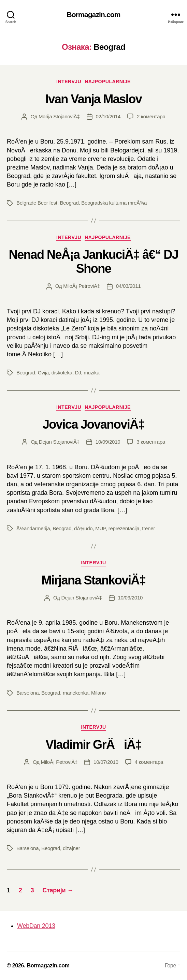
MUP (100, 528)
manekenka (76, 693)
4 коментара (149, 762)
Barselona (27, 693)
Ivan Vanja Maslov (94, 99)
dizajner (71, 848)
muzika (91, 373)
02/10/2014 (108, 116)
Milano (98, 693)
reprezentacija (124, 528)
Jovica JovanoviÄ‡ (94, 424)
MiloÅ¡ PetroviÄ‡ (82, 286)
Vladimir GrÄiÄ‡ (93, 745)
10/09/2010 (108, 442)
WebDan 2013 (36, 926)
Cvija (43, 373)
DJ (78, 373)
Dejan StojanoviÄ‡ (59, 442)
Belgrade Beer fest (37, 203)
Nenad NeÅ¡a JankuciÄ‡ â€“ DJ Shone (93, 262)
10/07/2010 (106, 762)
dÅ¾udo (83, 528)
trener (148, 528)
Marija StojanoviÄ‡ (59, 116)
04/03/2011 (128, 286)
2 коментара (151, 116)
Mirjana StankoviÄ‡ (93, 580)
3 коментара (151, 442)
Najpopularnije (108, 81)
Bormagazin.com (94, 14)
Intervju (69, 81)
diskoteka (62, 373)
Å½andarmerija (33, 528)
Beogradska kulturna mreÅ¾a (114, 203)
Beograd (69, 203)
